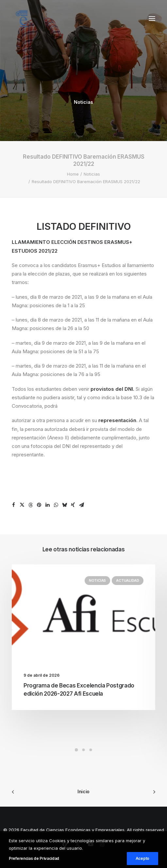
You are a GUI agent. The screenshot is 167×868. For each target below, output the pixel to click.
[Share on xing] (73, 505)
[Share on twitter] (22, 505)
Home (73, 174)
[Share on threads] (30, 505)
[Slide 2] (84, 750)
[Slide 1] (76, 750)
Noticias (83, 102)
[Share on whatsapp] (56, 505)
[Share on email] (81, 505)
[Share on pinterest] (39, 505)
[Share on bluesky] (64, 505)
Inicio (83, 791)
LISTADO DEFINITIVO (84, 226)
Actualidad (128, 580)
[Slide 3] (91, 750)
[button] (152, 19)
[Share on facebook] (13, 505)
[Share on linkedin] (47, 505)
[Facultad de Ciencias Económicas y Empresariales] (22, 19)
